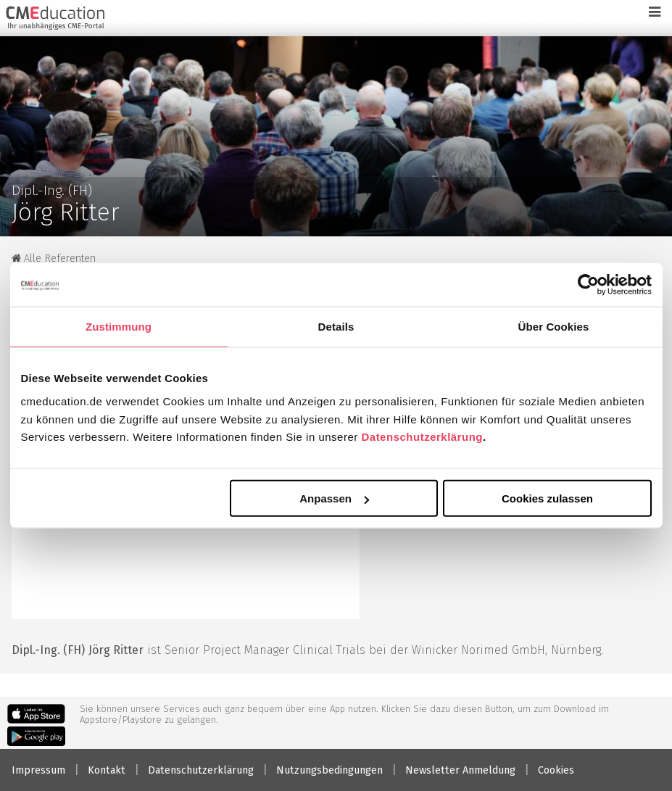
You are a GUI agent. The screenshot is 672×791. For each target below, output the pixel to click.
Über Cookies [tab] (554, 326)
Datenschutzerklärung (422, 437)
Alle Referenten (54, 258)
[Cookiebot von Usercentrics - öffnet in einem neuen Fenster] (588, 284)
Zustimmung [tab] (119, 326)
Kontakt (107, 770)
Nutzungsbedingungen (329, 770)
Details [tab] (336, 326)
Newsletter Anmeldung (460, 770)
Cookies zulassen (547, 498)
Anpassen (334, 498)
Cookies (556, 770)
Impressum (38, 770)
